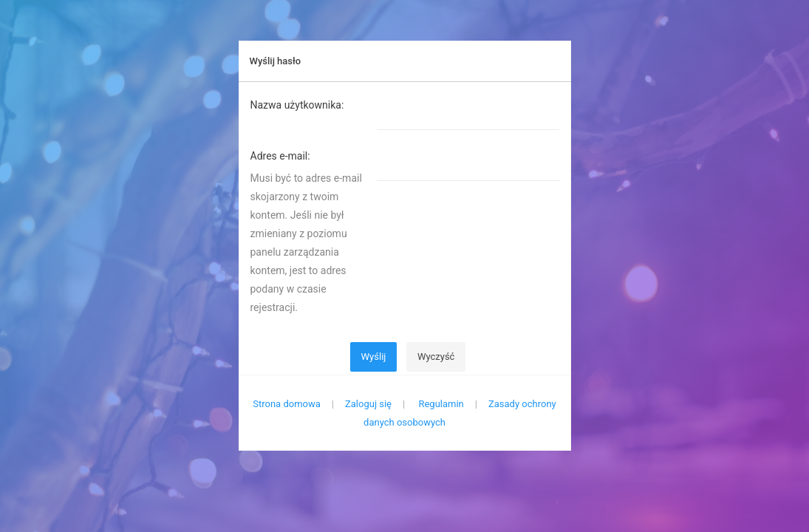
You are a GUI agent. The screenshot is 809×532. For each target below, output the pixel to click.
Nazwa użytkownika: (297, 105)
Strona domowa (287, 404)
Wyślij (374, 357)
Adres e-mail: (280, 156)
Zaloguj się (368, 404)
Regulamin (441, 404)
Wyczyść (436, 357)
